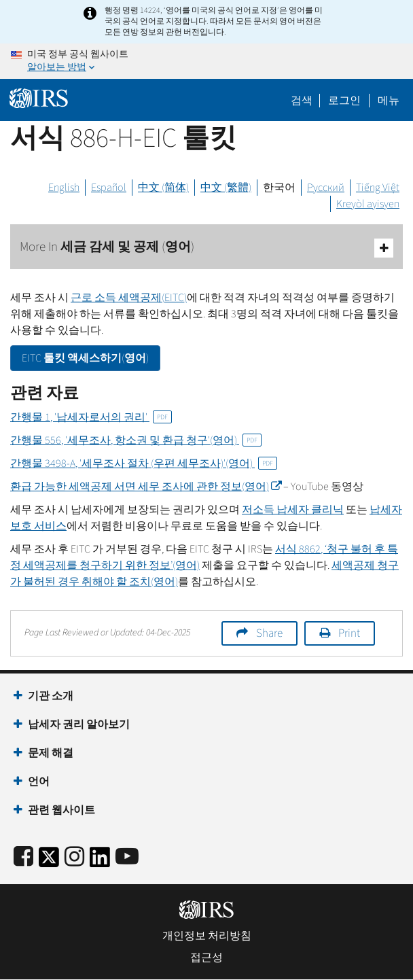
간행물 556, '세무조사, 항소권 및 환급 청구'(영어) (136, 440)
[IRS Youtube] (127, 857)
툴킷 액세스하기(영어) (85, 358)
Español (109, 188)
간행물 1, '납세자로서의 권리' (91, 417)
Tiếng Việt (378, 188)
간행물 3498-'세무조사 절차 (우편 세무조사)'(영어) (144, 463)
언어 (39, 782)
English (64, 188)
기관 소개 (51, 696)
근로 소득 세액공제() (129, 298)
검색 (302, 101)
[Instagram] (74, 857)
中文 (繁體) (226, 188)
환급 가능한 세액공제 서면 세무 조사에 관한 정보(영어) (146, 487)
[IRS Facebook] (23, 857)
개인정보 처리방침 (207, 936)
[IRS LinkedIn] (100, 861)
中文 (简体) (163, 188)
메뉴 (389, 101)
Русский (326, 188)
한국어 (279, 188)
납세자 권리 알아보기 (79, 724)
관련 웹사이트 (61, 810)
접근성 (206, 958)
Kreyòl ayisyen (368, 204)
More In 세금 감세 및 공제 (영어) (206, 248)
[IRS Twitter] (49, 861)
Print (349, 633)
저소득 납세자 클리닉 (293, 510)
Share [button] (269, 633)
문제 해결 (51, 753)
